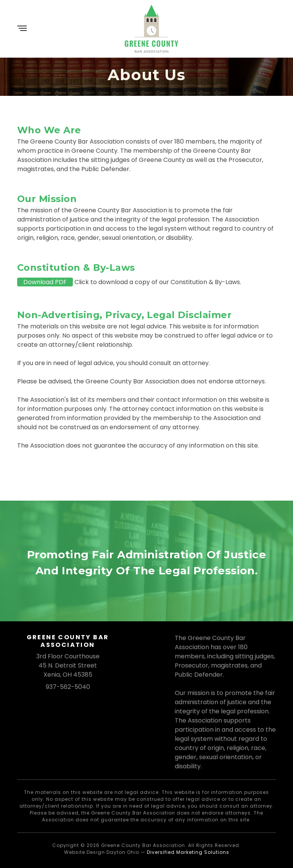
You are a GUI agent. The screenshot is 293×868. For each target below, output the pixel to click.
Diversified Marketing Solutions (188, 852)
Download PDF (45, 282)
